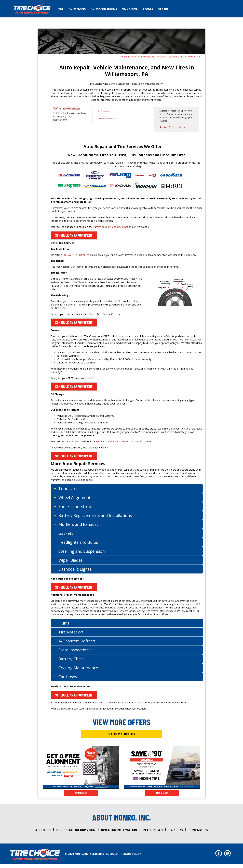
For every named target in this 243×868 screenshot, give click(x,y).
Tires (60, 8)
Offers (163, 8)
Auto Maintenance (104, 8)
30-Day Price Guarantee (76, 255)
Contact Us (198, 830)
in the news (153, 830)
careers (176, 830)
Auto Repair (77, 8)
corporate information (76, 830)
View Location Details (107, 118)
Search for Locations (173, 127)
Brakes (148, 8)
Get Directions (104, 111)
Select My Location (122, 734)
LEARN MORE (81, 793)
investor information (119, 830)
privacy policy (131, 854)
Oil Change (130, 8)
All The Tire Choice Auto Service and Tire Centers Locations (149, 57)
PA (183, 57)
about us (43, 830)
